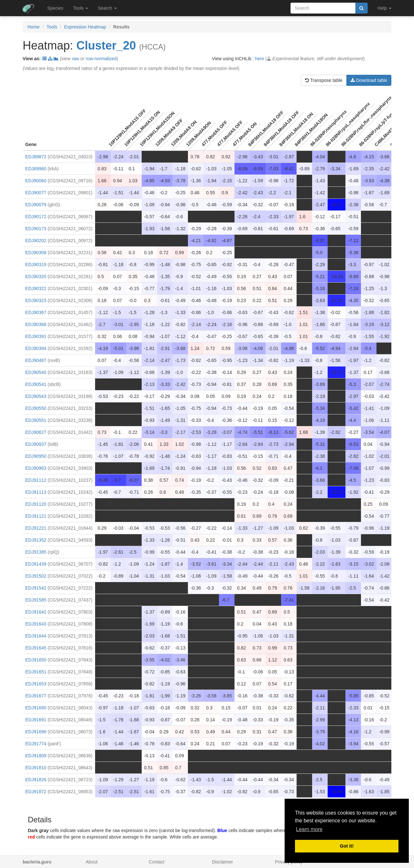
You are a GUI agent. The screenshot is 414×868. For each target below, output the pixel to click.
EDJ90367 (36, 312)
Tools (52, 27)
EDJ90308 (36, 253)
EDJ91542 (36, 588)
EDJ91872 (36, 792)
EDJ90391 (36, 336)
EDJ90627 (36, 432)
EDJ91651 (36, 672)
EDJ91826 (36, 780)
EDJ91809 (36, 756)
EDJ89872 (36, 157)
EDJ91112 (36, 480)
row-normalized (101, 59)
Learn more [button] (309, 829)
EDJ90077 (36, 193)
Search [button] (107, 8)
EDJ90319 (36, 265)
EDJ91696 (36, 732)
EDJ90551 (36, 420)
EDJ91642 (36, 612)
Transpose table (324, 80)
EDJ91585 (36, 600)
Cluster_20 (106, 45)
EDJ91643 (36, 624)
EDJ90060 (36, 181)
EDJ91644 (36, 636)
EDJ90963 (36, 468)
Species (55, 8)
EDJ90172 (36, 217)
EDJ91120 (36, 504)
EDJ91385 (36, 552)
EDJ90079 (36, 205)
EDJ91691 (36, 720)
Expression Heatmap (85, 27)
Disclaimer (222, 862)
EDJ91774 (36, 744)
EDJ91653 (36, 684)
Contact (157, 862)
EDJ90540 (36, 372)
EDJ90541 (36, 384)
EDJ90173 (36, 229)
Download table (369, 80)
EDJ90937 (36, 444)
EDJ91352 (36, 540)
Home (33, 27)
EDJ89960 (36, 169)
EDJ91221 (36, 528)
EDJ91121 (36, 516)
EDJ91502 (36, 576)
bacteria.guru (37, 862)
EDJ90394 (36, 348)
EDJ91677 (36, 696)
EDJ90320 (36, 276)
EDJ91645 (36, 648)
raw (76, 59)
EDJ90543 (36, 396)
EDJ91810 (36, 768)
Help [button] (384, 8)
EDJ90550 (36, 408)
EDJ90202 (36, 241)
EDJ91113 (36, 492)
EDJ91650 (36, 660)
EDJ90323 (36, 300)
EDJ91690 (36, 708)
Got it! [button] (347, 846)
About (92, 862)
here (260, 59)
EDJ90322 (36, 288)
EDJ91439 (36, 564)
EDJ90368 (36, 324)
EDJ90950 (36, 456)
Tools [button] (81, 8)
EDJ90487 (36, 360)
